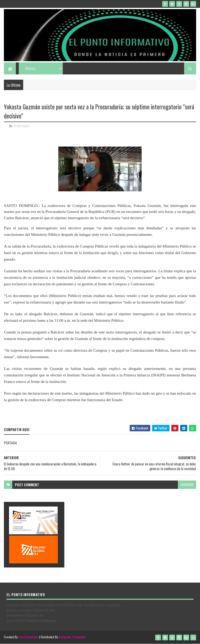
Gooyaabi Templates (72, 637)
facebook (187, 485)
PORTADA (22, 126)
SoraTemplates (28, 637)
